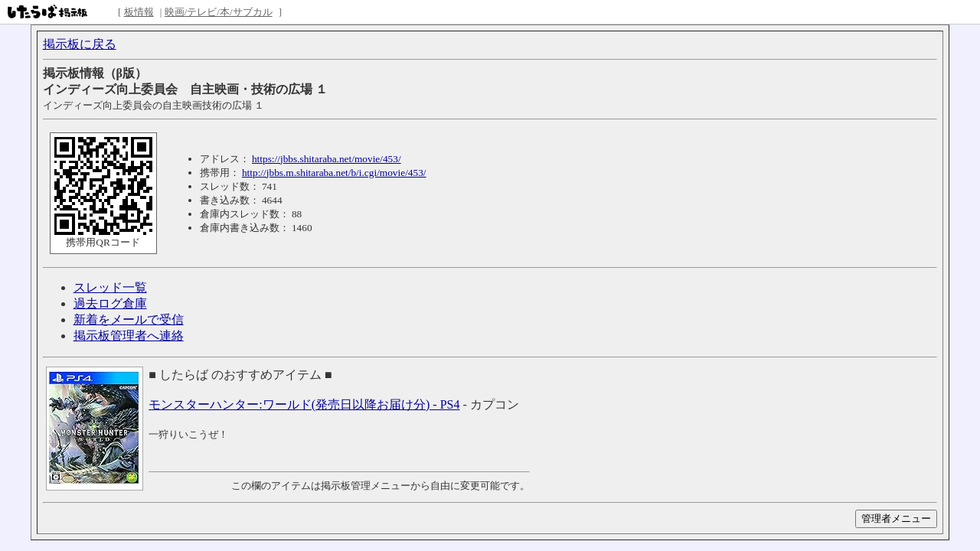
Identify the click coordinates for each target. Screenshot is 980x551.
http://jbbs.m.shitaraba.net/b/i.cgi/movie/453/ (334, 173)
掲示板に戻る (80, 44)
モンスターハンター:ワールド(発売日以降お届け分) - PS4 (304, 404)
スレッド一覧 (110, 287)
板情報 (139, 12)
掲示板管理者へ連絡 (129, 336)
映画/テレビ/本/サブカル (219, 12)
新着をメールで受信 (129, 320)
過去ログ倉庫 (110, 303)
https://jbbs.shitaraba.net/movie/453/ (327, 159)
